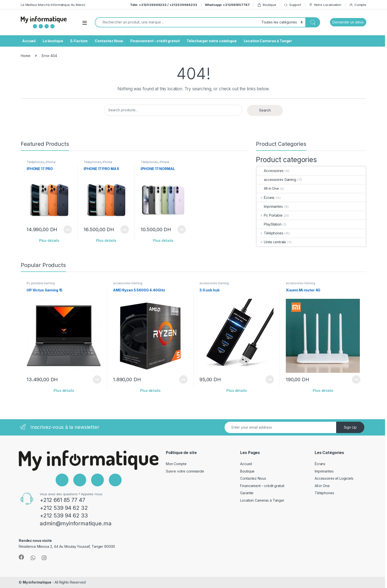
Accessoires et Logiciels (334, 478)
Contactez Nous (109, 41)
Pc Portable (269, 215)
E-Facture (79, 41)
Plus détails (49, 240)
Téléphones (35, 162)
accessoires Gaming (276, 180)
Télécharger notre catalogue (212, 41)
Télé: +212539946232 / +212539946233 (164, 5)
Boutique (267, 5)
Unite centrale (271, 242)
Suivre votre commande (185, 471)
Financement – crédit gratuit (155, 41)
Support (292, 5)
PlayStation (269, 224)
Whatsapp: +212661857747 (227, 5)
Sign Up (350, 427)
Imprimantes (270, 206)
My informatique (37, 582)
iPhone (50, 162)
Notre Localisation (325, 5)
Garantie (247, 493)
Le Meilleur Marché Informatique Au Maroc (53, 5)
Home (25, 56)
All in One (268, 188)
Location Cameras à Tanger (268, 41)
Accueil (29, 41)
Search (265, 110)
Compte (358, 5)
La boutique (53, 41)
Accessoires (270, 171)
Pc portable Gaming (41, 283)
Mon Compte (176, 464)
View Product (68, 229)
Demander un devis (348, 22)
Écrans (265, 198)
